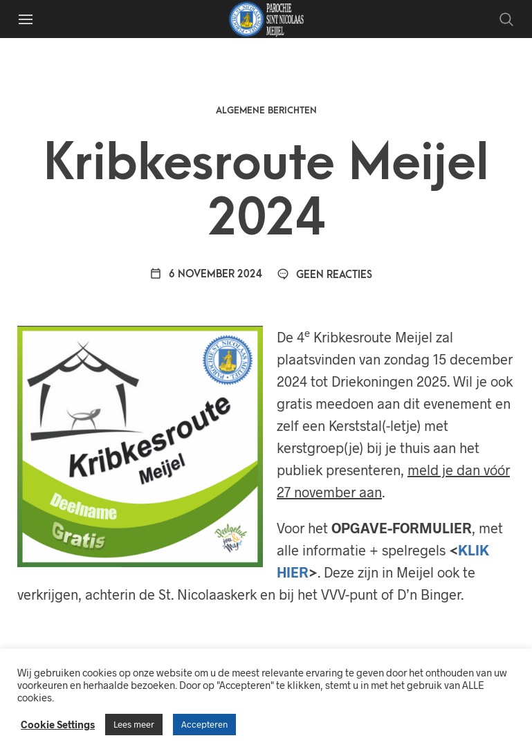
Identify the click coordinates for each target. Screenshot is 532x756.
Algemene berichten (266, 110)
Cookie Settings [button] (58, 724)
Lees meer (134, 724)
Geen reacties (324, 275)
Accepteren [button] (204, 724)
